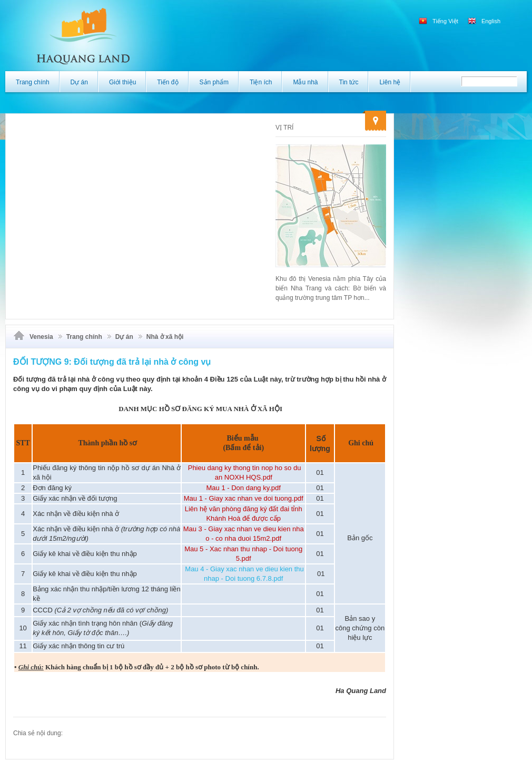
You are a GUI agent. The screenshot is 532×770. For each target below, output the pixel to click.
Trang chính (84, 337)
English (484, 21)
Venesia (41, 337)
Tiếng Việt (439, 21)
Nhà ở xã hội (165, 337)
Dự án (124, 337)
